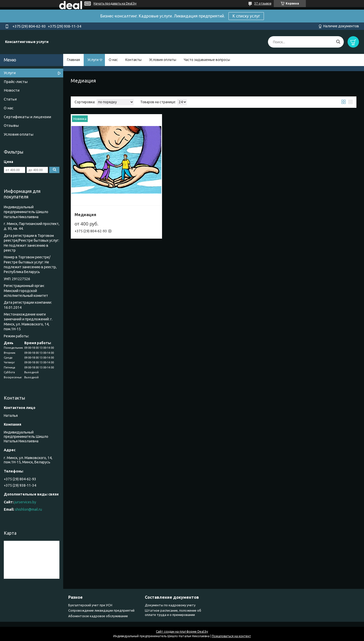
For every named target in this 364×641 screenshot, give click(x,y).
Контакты (133, 60)
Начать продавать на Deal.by (115, 3)
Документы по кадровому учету (170, 605)
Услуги (93, 60)
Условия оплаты (163, 60)
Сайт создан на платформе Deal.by (182, 632)
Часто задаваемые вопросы (207, 60)
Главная (73, 60)
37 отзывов (263, 3)
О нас (113, 60)
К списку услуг (246, 16)
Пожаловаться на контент (231, 636)
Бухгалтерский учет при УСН (90, 605)
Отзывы (11, 125)
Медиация (85, 215)
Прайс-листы (16, 82)
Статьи (10, 99)
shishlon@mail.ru (28, 509)
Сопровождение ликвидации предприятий (101, 610)
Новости (12, 90)
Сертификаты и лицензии (27, 117)
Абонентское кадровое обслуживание (98, 616)
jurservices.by (25, 502)
